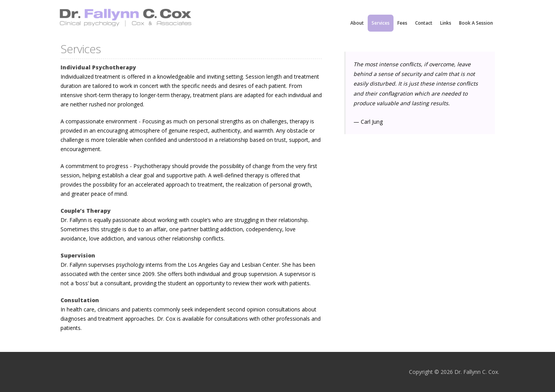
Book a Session (476, 23)
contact (424, 23)
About (357, 23)
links (446, 23)
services (381, 23)
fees (402, 23)
